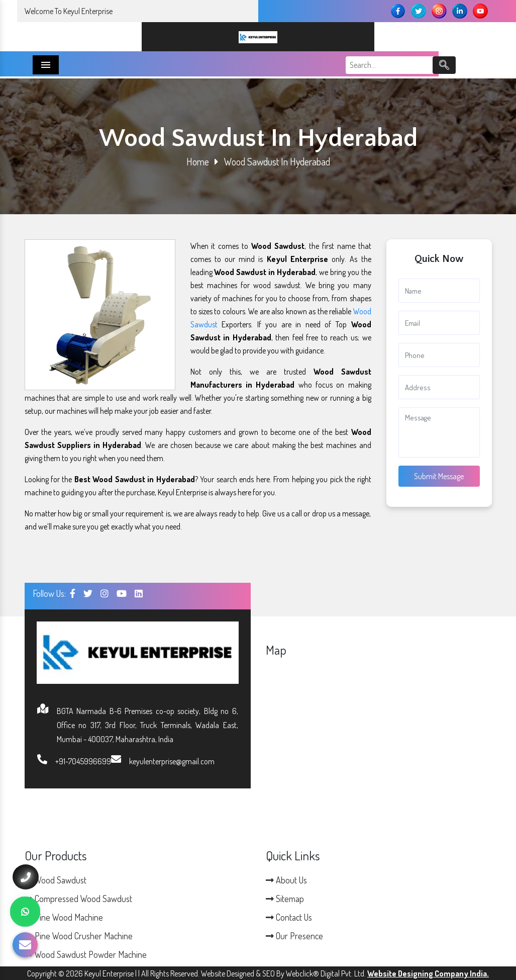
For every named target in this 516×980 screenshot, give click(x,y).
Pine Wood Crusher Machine (79, 936)
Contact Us (289, 917)
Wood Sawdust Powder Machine (86, 954)
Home (198, 161)
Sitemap (285, 899)
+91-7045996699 (83, 761)
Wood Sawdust (56, 880)
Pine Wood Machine (64, 917)
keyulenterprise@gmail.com (172, 761)
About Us (286, 880)
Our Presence (294, 936)
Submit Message (439, 476)
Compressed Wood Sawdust (78, 899)
